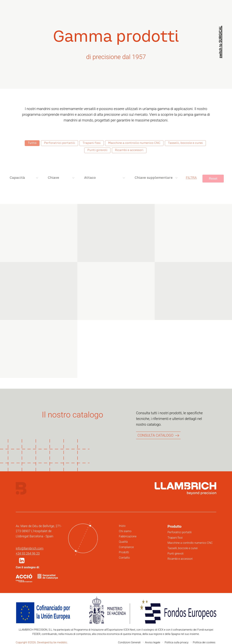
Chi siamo (125, 531)
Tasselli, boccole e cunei (183, 548)
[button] (22, 561)
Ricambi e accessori (180, 559)
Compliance (126, 547)
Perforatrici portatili (180, 532)
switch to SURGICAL (220, 42)
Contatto (124, 558)
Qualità (123, 542)
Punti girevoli (176, 554)
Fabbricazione (128, 536)
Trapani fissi (175, 538)
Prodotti (124, 552)
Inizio (122, 526)
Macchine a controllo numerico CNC (190, 543)
